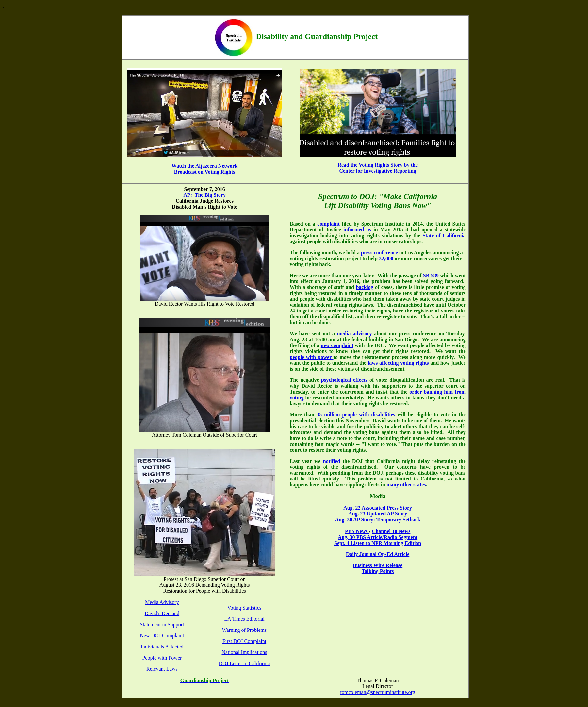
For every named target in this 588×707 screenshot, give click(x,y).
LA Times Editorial (244, 619)
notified (332, 461)
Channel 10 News (391, 531)
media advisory (355, 334)
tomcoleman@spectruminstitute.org (378, 692)
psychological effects (344, 380)
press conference (379, 252)
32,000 (387, 258)
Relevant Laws (162, 669)
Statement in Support (162, 624)
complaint (328, 224)
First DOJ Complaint (244, 641)
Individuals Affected (162, 647)
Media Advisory (162, 602)
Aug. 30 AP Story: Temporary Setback (377, 520)
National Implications (244, 652)
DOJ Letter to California (245, 663)
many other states (406, 485)
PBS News (357, 531)
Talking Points (378, 571)
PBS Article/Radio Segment (387, 537)
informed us (357, 230)
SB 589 (431, 275)
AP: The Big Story (204, 195)
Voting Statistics (244, 608)
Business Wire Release (378, 565)
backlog (364, 287)
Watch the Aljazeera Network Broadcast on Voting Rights (204, 169)
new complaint (337, 345)
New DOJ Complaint (162, 636)
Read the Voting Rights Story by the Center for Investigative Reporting (377, 168)
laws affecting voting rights (398, 363)
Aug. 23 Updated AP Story (378, 514)
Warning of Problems (244, 630)
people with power (312, 357)
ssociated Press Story (389, 508)
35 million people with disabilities (357, 415)
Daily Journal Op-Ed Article (378, 554)
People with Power (162, 658)
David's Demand (162, 613)
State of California (444, 236)
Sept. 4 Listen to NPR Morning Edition (378, 543)
